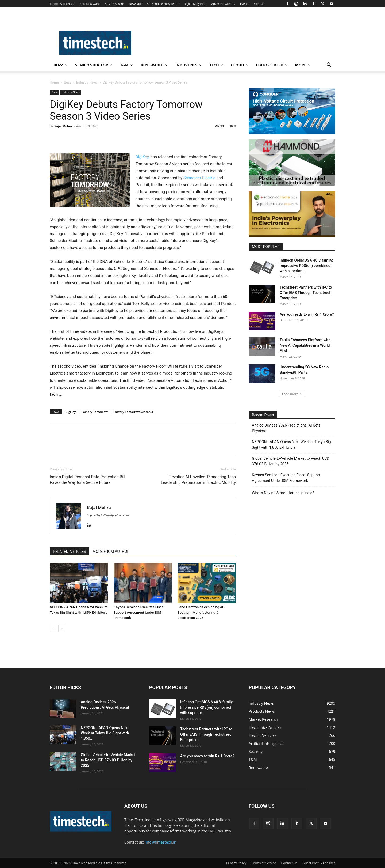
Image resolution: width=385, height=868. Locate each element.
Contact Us (289, 863)
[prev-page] (53, 629)
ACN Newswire (90, 4)
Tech (216, 65)
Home (54, 82)
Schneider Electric (199, 178)
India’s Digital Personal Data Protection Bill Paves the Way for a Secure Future (87, 480)
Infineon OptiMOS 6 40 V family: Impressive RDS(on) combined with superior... (306, 266)
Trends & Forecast (62, 4)
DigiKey (142, 157)
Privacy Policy (236, 863)
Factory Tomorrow (95, 412)
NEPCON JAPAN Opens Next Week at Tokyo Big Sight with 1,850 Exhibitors (291, 445)
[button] (329, 65)
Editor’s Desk (272, 65)
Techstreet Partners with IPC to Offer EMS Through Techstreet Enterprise (306, 293)
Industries (188, 65)
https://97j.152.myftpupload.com (108, 515)
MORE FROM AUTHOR (111, 552)
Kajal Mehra (63, 126)
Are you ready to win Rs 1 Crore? (307, 314)
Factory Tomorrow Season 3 (133, 412)
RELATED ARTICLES (70, 552)
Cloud (240, 65)
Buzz (60, 65)
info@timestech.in (161, 842)
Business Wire (114, 4)
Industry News (87, 82)
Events (245, 4)
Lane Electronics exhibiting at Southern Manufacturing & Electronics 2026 (200, 612)
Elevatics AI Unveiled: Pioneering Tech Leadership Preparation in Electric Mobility (198, 480)
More (303, 65)
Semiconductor (94, 65)
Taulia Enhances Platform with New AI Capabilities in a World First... (305, 345)
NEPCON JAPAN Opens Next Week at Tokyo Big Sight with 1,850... (105, 733)
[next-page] (62, 629)
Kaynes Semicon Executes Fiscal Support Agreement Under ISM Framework (139, 612)
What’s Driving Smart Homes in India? (283, 493)
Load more (292, 394)
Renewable (154, 65)
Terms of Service (264, 863)
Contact (259, 4)
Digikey (71, 412)
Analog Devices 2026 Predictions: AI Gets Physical (286, 428)
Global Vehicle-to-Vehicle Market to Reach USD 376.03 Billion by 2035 (290, 461)
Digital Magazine (195, 4)
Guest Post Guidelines (319, 863)
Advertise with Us (223, 4)
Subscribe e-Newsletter (163, 4)
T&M (126, 65)
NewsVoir (135, 4)
